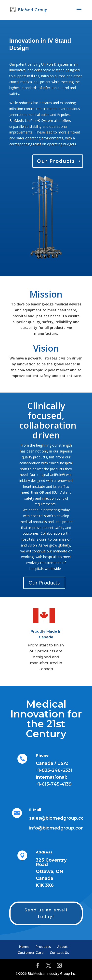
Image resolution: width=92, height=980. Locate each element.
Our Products (56, 161)
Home (24, 947)
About (62, 947)
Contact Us (59, 952)
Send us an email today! (46, 913)
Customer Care (31, 952)
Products (43, 947)
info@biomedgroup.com (57, 828)
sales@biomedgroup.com (59, 818)
